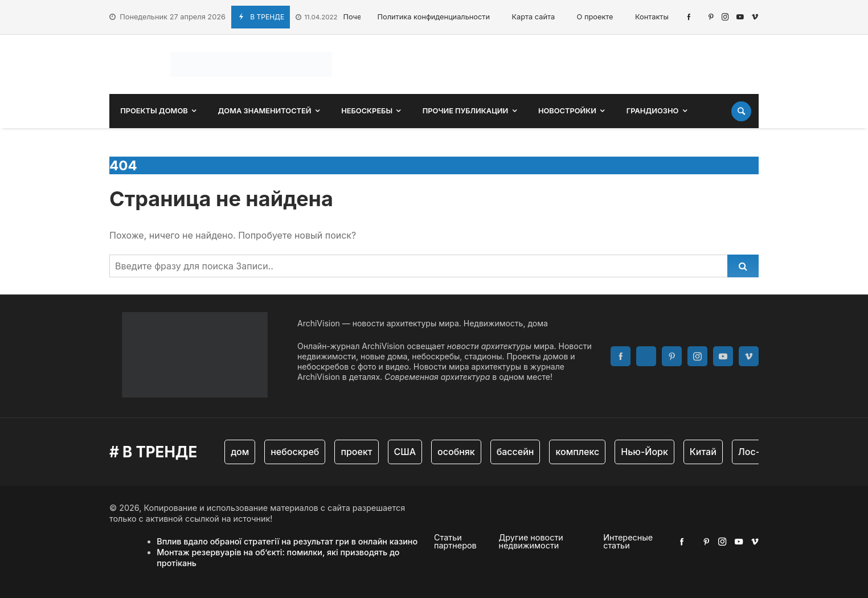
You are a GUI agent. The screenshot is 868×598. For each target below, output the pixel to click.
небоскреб (295, 452)
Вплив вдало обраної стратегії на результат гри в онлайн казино (287, 541)
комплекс (577, 452)
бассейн (515, 452)
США (405, 452)
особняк (456, 452)
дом (240, 452)
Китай (703, 452)
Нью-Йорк (644, 452)
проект (356, 452)
